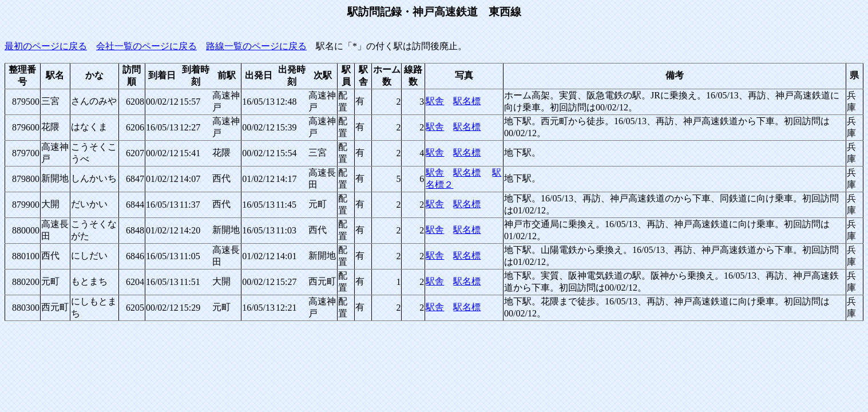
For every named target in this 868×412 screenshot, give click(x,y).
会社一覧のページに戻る (146, 46)
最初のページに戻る (46, 46)
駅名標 (467, 101)
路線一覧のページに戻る (256, 46)
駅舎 (435, 101)
